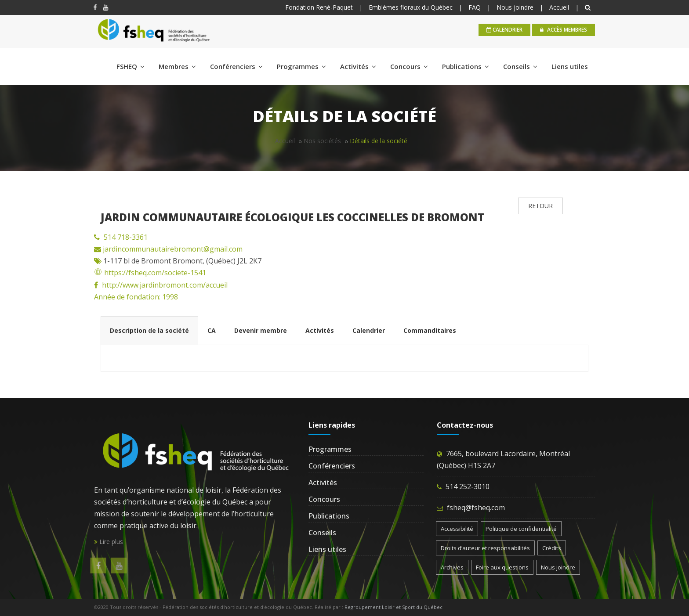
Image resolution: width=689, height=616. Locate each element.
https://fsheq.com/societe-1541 (150, 273)
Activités (358, 66)
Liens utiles (570, 66)
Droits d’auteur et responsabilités (485, 548)
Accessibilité (457, 529)
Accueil (559, 7)
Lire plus (109, 542)
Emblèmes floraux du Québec (411, 7)
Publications (466, 66)
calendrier (504, 30)
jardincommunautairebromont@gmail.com (172, 249)
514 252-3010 (468, 486)
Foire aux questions (502, 567)
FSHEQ (131, 66)
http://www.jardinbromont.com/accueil (165, 285)
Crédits (552, 548)
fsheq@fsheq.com (476, 508)
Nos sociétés (322, 141)
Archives (452, 567)
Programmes (301, 66)
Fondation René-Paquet (319, 7)
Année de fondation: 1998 (136, 297)
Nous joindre (515, 7)
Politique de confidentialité (521, 529)
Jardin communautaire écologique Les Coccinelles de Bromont (292, 217)
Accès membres (564, 30)
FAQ (475, 7)
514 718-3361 (126, 237)
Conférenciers (236, 66)
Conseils (520, 66)
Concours (409, 66)
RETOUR (540, 206)
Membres (177, 66)
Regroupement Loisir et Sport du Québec (393, 607)
